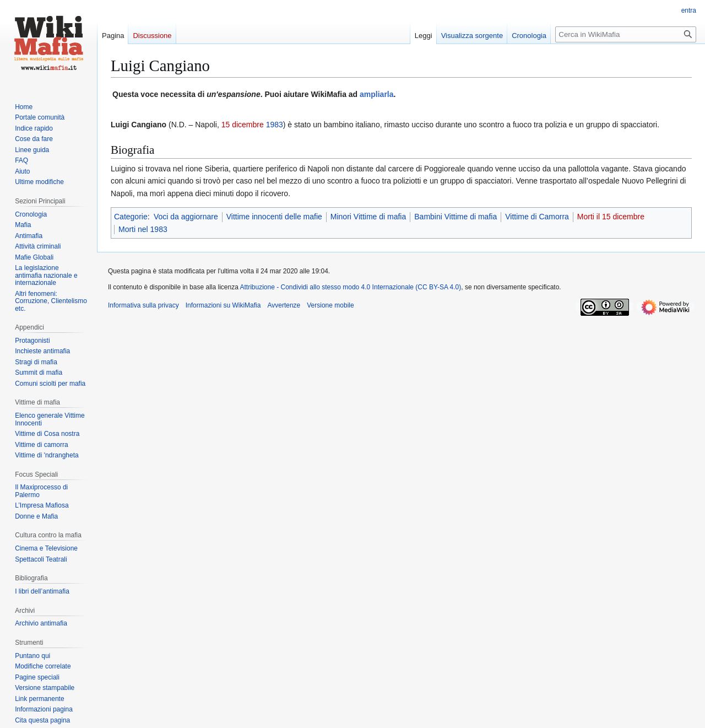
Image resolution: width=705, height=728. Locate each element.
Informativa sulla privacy (143, 305)
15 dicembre (243, 125)
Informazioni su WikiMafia (223, 305)
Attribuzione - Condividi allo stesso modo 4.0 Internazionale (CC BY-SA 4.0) (351, 287)
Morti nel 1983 (143, 229)
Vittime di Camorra (537, 217)
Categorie (131, 217)
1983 (275, 125)
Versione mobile (330, 305)
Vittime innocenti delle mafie (274, 217)
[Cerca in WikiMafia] (626, 34)
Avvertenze (284, 305)
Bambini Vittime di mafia (455, 217)
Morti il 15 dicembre (611, 217)
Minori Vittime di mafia (368, 217)
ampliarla (376, 94)
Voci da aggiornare (186, 217)
